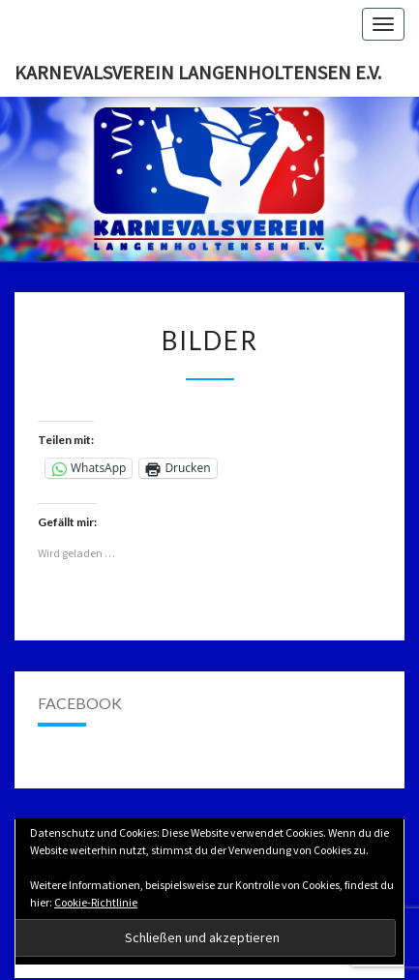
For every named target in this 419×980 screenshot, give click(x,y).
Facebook (80, 703)
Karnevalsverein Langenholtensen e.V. (198, 72)
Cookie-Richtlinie (96, 902)
